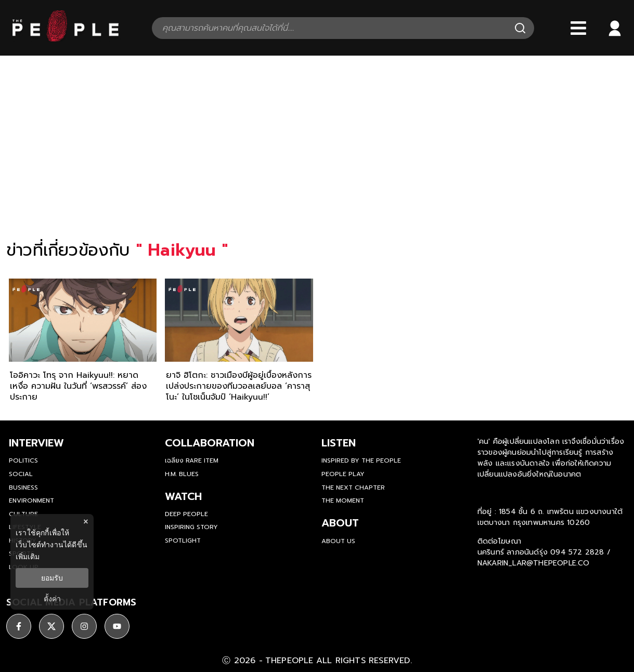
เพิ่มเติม (28, 557)
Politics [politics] (23, 460)
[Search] (520, 28)
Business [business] (23, 487)
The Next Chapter (353, 487)
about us (338, 541)
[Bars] (578, 28)
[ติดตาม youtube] (117, 626)
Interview (36, 443)
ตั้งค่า (52, 599)
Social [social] (21, 474)
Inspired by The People (361, 460)
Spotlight (183, 541)
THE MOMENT (343, 500)
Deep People (186, 514)
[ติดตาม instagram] (84, 626)
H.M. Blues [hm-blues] (182, 474)
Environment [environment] (31, 500)
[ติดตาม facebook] (19, 626)
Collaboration (210, 443)
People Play (343, 474)
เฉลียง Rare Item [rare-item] (192, 460)
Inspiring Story (191, 527)
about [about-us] (340, 523)
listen (339, 443)
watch (183, 496)
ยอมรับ (52, 578)
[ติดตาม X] (51, 626)
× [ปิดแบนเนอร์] (86, 522)
